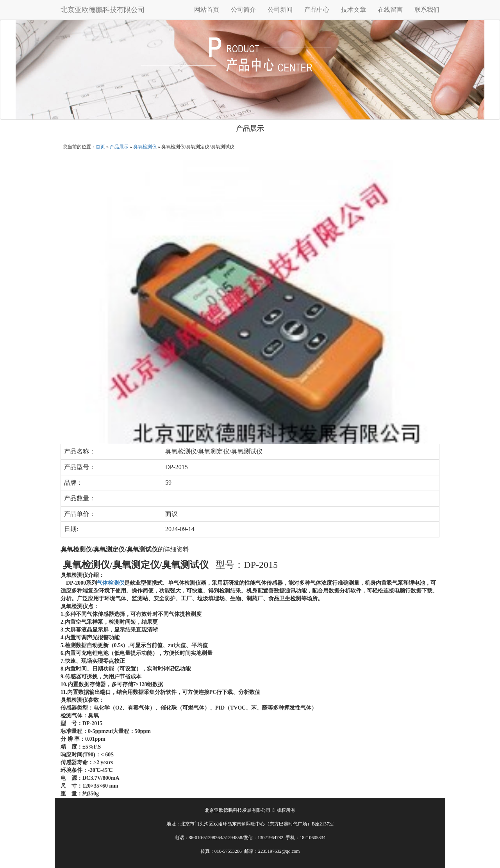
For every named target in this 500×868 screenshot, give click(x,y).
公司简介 (243, 10)
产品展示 (119, 147)
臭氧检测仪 (145, 147)
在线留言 (390, 10)
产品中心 (317, 10)
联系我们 (427, 10)
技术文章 (354, 10)
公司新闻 (280, 10)
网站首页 (207, 10)
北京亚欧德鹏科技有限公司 (103, 10)
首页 (100, 147)
